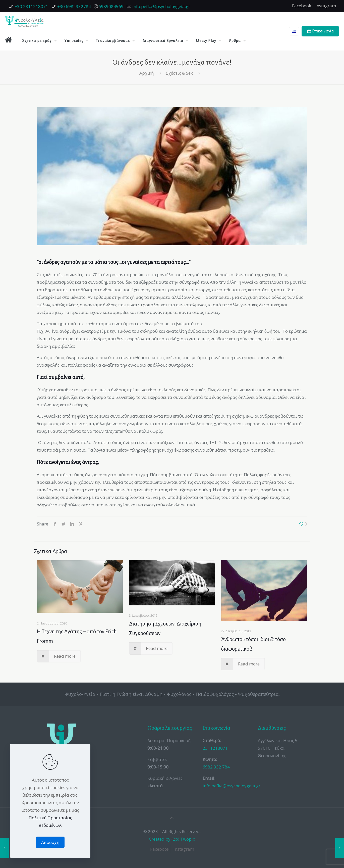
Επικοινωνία (320, 31)
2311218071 (215, 748)
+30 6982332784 (74, 6)
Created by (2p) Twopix (172, 839)
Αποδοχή (50, 842)
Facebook (302, 6)
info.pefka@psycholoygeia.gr (161, 6)
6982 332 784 (216, 767)
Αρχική (147, 73)
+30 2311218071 (31, 6)
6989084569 (111, 6)
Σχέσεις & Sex (179, 73)
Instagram (326, 6)
